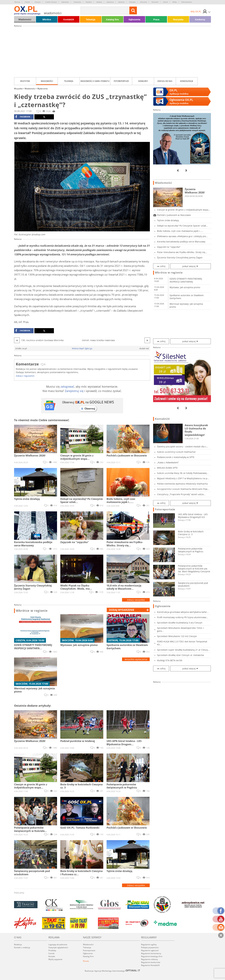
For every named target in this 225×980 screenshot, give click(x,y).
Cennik (51, 953)
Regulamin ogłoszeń (150, 950)
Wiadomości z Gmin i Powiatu (95, 81)
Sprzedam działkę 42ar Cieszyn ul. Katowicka (180, 655)
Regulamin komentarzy (151, 953)
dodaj (122, 610)
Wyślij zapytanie (55, 959)
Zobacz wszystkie (136, 600)
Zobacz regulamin (25, 376)
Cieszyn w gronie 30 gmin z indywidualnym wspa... (184, 210)
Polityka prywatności (150, 947)
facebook (23, 117)
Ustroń (165, 2)
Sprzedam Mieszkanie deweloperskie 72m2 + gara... (181, 629)
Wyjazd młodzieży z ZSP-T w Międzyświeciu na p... (183, 478)
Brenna (17, 2)
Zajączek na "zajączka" (169, 247)
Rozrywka (178, 20)
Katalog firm (112, 20)
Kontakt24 (69, 20)
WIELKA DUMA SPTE (167, 468)
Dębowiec (65, 2)
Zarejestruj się (74, 391)
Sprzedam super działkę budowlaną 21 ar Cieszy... (183, 650)
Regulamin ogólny (149, 944)
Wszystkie (25, 81)
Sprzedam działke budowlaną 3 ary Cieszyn (180, 623)
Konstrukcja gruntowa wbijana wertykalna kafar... (183, 612)
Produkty (52, 950)
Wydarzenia (42, 89)
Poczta (86, 961)
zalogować (67, 387)
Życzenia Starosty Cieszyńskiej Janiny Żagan (180, 257)
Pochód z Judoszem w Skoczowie (174, 215)
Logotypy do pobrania (58, 944)
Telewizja (90, 20)
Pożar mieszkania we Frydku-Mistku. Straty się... (182, 252)
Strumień (155, 2)
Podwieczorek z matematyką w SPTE (176, 457)
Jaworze (121, 2)
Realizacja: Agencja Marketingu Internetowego (112, 971)
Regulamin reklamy (149, 959)
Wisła (175, 2)
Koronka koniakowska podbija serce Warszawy (181, 242)
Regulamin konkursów (151, 962)
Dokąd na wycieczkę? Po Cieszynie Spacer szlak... (182, 226)
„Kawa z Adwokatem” (168, 462)
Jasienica (110, 2)
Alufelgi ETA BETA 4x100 (170, 660)
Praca (156, 20)
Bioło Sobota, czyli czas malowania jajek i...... (180, 231)
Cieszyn (38, 2)
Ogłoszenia (134, 20)
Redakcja (18, 944)
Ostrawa (132, 2)
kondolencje (187, 81)
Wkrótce (47, 20)
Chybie (27, 2)
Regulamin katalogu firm (152, 956)
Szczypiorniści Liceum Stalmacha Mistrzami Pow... (183, 489)
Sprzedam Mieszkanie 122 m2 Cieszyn (177, 636)
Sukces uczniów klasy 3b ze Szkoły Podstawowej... (183, 473)
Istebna (99, 2)
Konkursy (200, 20)
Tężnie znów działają (168, 220)
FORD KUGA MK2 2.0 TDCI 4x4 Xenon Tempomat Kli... (182, 643)
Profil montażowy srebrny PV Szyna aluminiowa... (183, 617)
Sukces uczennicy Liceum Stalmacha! (176, 452)
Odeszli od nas (165, 81)
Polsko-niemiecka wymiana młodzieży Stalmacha (182, 484)
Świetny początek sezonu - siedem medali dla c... (183, 447)
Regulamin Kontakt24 (150, 965)
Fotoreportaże (121, 81)
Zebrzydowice (187, 2)
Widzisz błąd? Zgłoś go (82, 348)
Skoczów (143, 2)
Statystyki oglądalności (58, 947)
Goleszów (77, 2)
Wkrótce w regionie (32, 611)
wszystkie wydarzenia (136, 659)
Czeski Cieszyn (51, 2)
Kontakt (52, 956)
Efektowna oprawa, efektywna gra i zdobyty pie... (182, 236)
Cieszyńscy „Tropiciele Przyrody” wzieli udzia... (181, 494)
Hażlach (89, 2)
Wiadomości (25, 20)
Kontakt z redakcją (22, 947)
